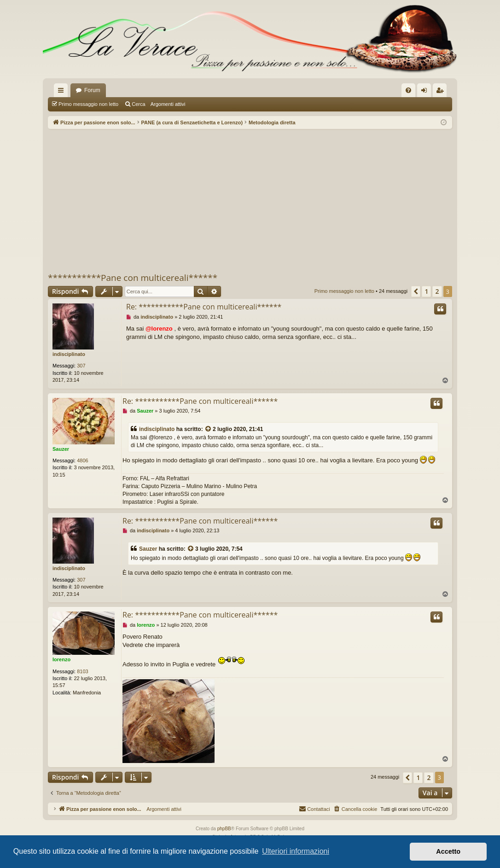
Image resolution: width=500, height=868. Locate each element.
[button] (416, 291)
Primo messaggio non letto (88, 104)
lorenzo (61, 659)
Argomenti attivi (168, 104)
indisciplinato (69, 354)
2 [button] (437, 291)
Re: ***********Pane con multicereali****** (204, 307)
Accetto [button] (448, 851)
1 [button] (426, 291)
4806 (82, 460)
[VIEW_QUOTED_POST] (209, 429)
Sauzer (61, 449)
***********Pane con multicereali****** (133, 278)
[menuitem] (408, 90)
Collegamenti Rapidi (63, 92)
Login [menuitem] (426, 92)
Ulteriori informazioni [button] (296, 851)
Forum (92, 90)
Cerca (138, 104)
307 (81, 366)
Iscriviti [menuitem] (442, 92)
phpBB (224, 829)
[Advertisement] (250, 200)
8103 (82, 671)
